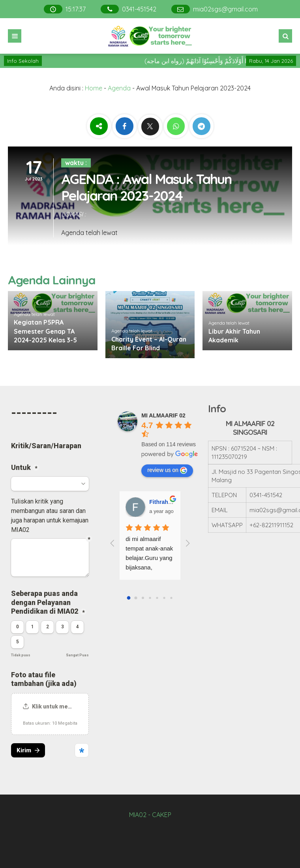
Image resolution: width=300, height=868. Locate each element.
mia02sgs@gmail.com (225, 9)
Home (94, 88)
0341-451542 (139, 9)
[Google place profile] (163, 415)
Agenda (119, 88)
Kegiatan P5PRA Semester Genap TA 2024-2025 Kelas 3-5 (45, 331)
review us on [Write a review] (167, 470)
